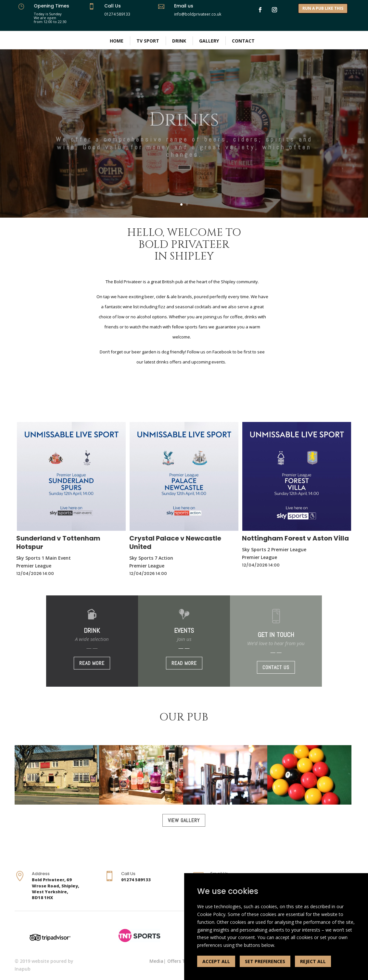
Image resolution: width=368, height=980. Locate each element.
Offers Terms (182, 961)
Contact (243, 41)
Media (156, 961)
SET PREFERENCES (265, 961)
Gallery (209, 41)
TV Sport (148, 41)
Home (117, 41)
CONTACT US (276, 667)
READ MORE (92, 663)
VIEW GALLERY (184, 820)
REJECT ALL (313, 961)
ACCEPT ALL (216, 961)
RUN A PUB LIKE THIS (323, 8)
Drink (179, 41)
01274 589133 (117, 14)
